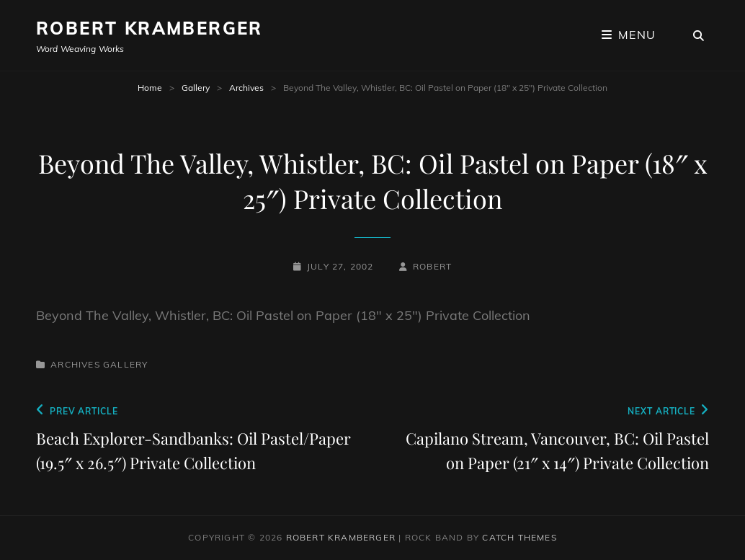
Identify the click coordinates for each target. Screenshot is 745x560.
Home (150, 88)
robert (432, 266)
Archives (246, 88)
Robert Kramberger (150, 28)
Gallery (196, 88)
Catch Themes (519, 537)
